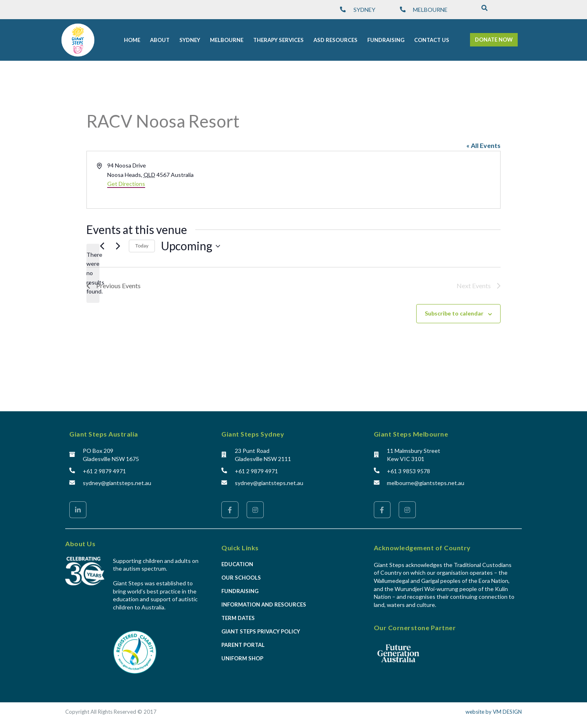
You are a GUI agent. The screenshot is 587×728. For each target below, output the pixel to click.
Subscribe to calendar (454, 313)
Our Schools (241, 578)
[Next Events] (118, 246)
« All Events (483, 145)
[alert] (93, 273)
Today (142, 246)
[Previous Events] (102, 246)
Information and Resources (264, 604)
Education (237, 564)
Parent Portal (243, 645)
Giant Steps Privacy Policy (261, 631)
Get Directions (126, 184)
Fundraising (240, 591)
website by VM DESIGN (494, 712)
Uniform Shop (242, 658)
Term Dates (238, 618)
